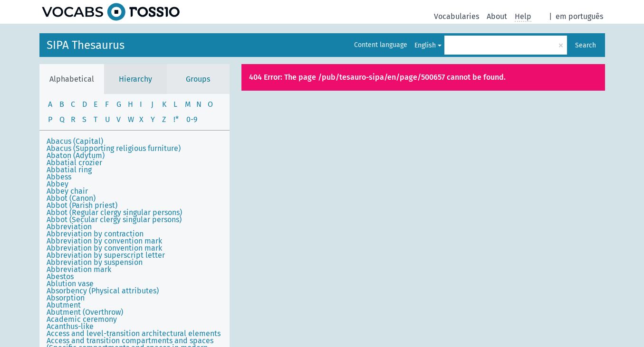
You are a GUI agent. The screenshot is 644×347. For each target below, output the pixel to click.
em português (579, 16)
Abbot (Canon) (71, 198)
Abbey (58, 184)
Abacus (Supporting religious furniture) (114, 148)
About (497, 16)
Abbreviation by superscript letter (106, 255)
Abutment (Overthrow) (85, 312)
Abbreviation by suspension (95, 262)
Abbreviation (69, 227)
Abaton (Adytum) (76, 155)
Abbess (59, 177)
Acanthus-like (70, 326)
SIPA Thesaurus (86, 45)
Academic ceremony (82, 319)
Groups (198, 79)
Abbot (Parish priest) (82, 205)
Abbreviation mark (79, 269)
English (425, 45)
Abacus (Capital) (75, 141)
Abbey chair (67, 191)
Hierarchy (135, 79)
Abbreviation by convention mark (104, 241)
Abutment (64, 305)
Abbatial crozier (74, 163)
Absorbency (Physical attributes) (103, 291)
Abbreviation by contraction (95, 234)
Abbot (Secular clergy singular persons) (114, 220)
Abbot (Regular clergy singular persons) (114, 212)
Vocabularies (457, 16)
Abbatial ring (69, 170)
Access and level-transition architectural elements (134, 333)
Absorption (66, 298)
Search (586, 45)
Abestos (60, 277)
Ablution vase (70, 284)
